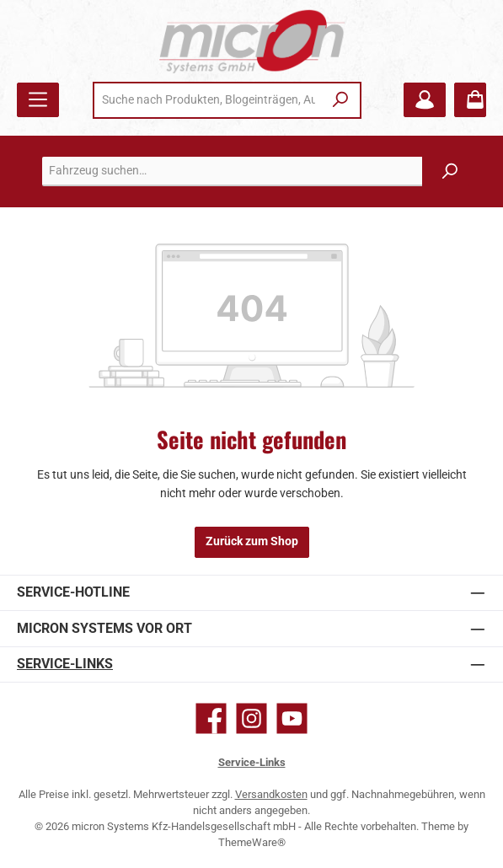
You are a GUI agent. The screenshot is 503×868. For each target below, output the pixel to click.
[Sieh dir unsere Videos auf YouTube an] (292, 718)
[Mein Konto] (425, 100)
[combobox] (209, 100)
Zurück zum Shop (252, 541)
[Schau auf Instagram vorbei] (251, 718)
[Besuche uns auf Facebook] (211, 718)
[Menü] (38, 100)
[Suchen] (341, 100)
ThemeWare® (252, 842)
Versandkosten (271, 794)
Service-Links (65, 664)
